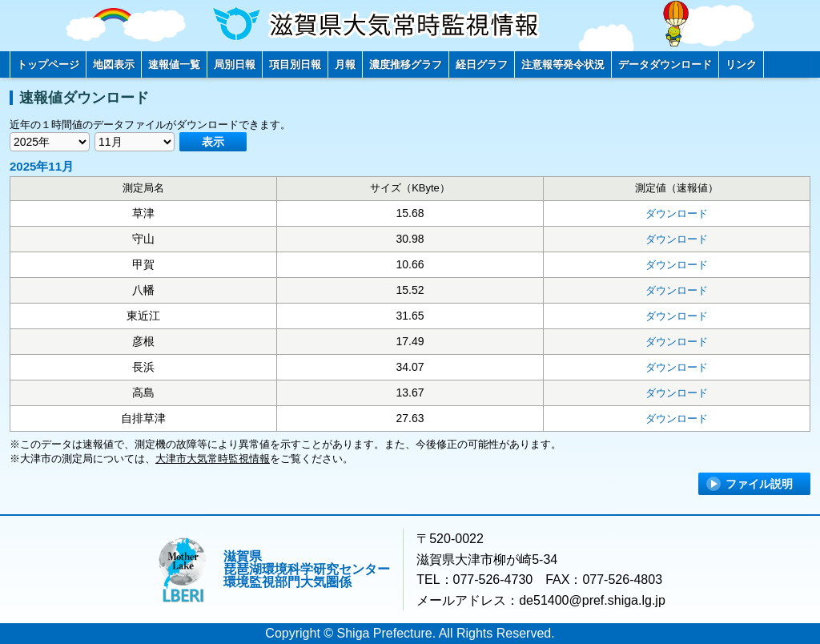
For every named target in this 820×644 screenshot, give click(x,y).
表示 (213, 142)
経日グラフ (482, 64)
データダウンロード (665, 64)
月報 (345, 64)
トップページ (48, 64)
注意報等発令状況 (563, 64)
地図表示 (114, 64)
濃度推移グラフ (406, 64)
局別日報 (235, 64)
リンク (741, 64)
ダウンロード (677, 213)
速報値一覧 (174, 64)
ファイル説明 (759, 484)
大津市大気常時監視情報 (213, 459)
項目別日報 (295, 64)
